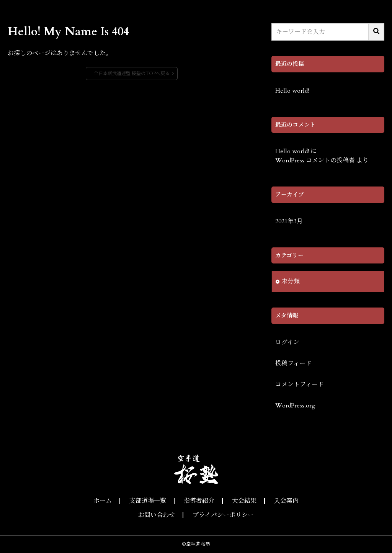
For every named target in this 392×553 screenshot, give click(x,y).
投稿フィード (293, 363)
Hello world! (292, 91)
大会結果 (244, 501)
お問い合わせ (157, 515)
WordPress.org (295, 406)
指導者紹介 (199, 501)
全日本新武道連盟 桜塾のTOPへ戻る (132, 74)
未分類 (291, 281)
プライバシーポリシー (223, 515)
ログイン (287, 342)
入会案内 (286, 501)
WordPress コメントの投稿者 (315, 160)
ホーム (103, 501)
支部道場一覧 (148, 501)
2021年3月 (289, 221)
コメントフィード (300, 384)
